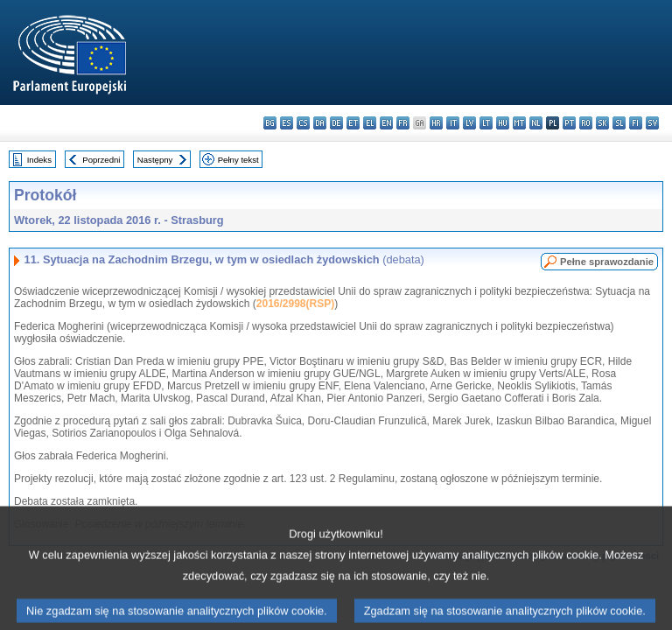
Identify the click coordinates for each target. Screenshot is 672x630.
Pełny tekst (238, 160)
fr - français (403, 123)
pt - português (569, 123)
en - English (386, 123)
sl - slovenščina (619, 123)
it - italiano (453, 123)
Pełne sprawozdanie (607, 262)
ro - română (586, 123)
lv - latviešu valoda (469, 123)
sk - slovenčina (602, 123)
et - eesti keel (353, 123)
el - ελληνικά (370, 123)
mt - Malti (519, 123)
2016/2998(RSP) (295, 304)
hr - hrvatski (436, 123)
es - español (287, 123)
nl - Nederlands (536, 123)
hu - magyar (503, 123)
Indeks (39, 160)
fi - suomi (636, 123)
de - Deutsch (336, 123)
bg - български (270, 123)
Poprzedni (101, 160)
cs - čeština (303, 123)
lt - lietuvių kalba (486, 123)
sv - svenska (652, 123)
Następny (155, 160)
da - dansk (320, 123)
